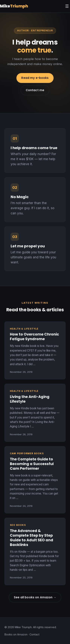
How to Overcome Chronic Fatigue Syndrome (34, 337)
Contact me (35, 90)
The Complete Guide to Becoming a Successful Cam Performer (32, 464)
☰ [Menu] (67, 6)
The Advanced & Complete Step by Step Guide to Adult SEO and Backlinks (32, 538)
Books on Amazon (16, 634)
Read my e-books (35, 78)
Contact (34, 634)
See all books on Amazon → (35, 597)
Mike (14, 6)
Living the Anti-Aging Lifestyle (30, 399)
